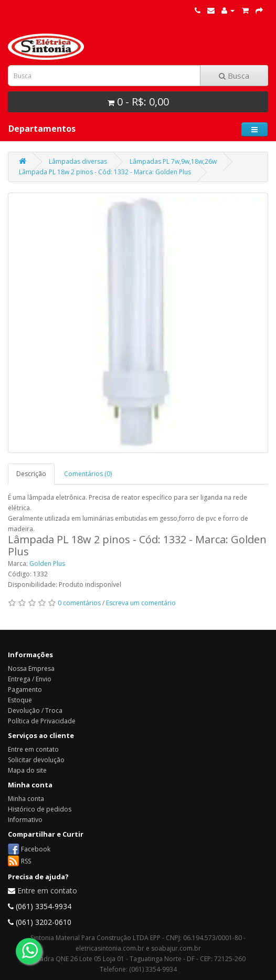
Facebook (36, 849)
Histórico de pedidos (40, 809)
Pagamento (25, 689)
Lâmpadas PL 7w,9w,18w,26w (173, 161)
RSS (26, 861)
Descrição (31, 474)
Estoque (20, 700)
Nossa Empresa (31, 668)
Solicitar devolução (36, 760)
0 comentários (79, 603)
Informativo (25, 820)
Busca (234, 76)
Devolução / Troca (35, 710)
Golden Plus (47, 563)
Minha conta (26, 799)
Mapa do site (27, 770)
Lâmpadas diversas (78, 161)
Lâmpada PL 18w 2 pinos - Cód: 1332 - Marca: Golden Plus (105, 172)
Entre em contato (33, 749)
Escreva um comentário (141, 603)
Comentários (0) (88, 474)
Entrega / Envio (30, 679)
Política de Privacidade (42, 721)
